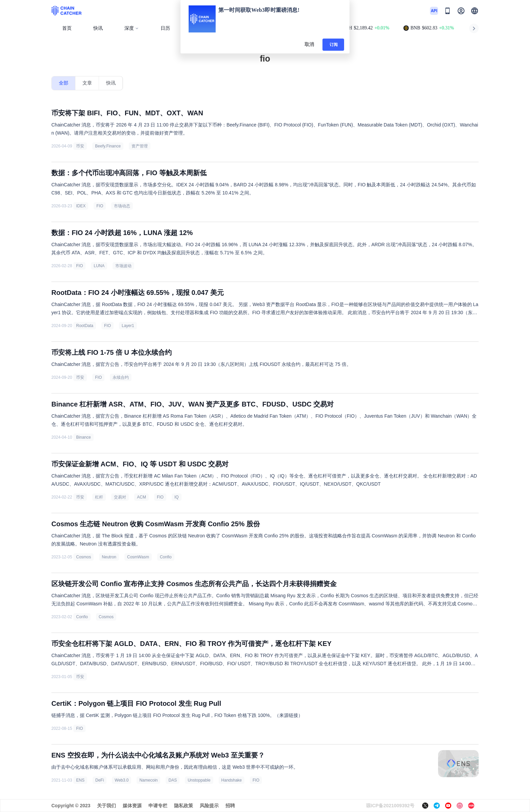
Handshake (232, 780)
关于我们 (106, 806)
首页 (67, 28)
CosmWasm (138, 557)
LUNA (99, 266)
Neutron (109, 557)
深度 (132, 28)
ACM (141, 497)
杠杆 (99, 497)
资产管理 (140, 146)
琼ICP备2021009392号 (390, 806)
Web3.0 (122, 780)
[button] (475, 11)
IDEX (81, 206)
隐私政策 (184, 806)
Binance (83, 437)
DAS (173, 780)
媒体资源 (132, 806)
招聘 (230, 806)
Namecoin (148, 780)
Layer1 (128, 326)
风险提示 (209, 806)
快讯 (98, 28)
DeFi (100, 780)
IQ (177, 497)
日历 (165, 28)
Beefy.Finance (108, 146)
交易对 (120, 497)
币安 (80, 146)
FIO (100, 206)
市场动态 (122, 206)
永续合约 (121, 377)
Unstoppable (199, 780)
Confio (166, 557)
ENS (80, 780)
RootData (85, 326)
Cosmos (83, 557)
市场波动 (123, 266)
